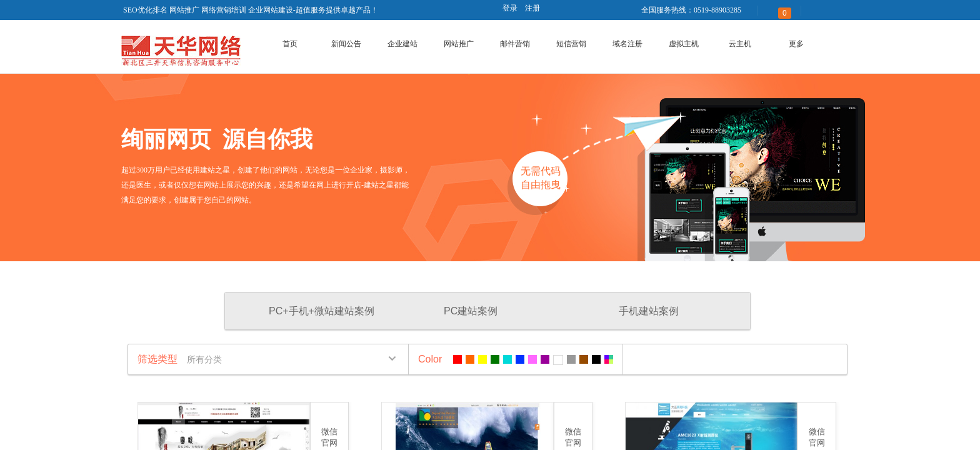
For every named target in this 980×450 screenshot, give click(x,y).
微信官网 (329, 437)
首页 (290, 44)
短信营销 (571, 44)
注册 (532, 8)
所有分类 (204, 359)
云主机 (740, 44)
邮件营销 (515, 44)
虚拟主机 (684, 44)
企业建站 (402, 44)
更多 (796, 44)
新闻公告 (346, 44)
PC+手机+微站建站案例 (322, 311)
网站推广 (459, 44)
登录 (510, 8)
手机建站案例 (649, 311)
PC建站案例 (471, 311)
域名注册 (627, 44)
